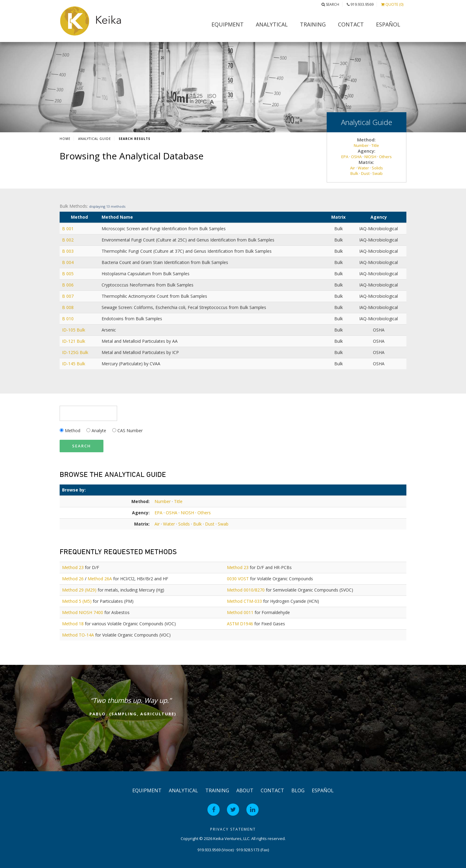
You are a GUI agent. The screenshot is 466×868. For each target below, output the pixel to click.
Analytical (272, 24)
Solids (377, 168)
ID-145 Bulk (74, 364)
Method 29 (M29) (79, 590)
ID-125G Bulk (75, 352)
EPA (345, 157)
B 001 (68, 229)
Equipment (228, 24)
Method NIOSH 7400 (83, 612)
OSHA (356, 157)
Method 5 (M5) (77, 601)
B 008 (68, 307)
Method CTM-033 (244, 601)
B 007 (68, 296)
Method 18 (73, 624)
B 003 (68, 251)
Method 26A (100, 579)
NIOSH (370, 157)
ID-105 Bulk (74, 330)
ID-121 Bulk (74, 341)
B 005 (68, 274)
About (245, 790)
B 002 (68, 240)
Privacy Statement (233, 829)
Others (385, 157)
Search (330, 4)
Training (313, 24)
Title (375, 145)
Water (363, 168)
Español (388, 24)
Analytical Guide (95, 139)
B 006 (68, 285)
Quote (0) (392, 4)
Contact (351, 24)
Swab (377, 173)
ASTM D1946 (240, 624)
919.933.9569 (360, 4)
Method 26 (73, 579)
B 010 (68, 319)
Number (361, 145)
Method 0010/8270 (246, 590)
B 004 (68, 262)
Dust (365, 173)
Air (353, 168)
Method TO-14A (78, 635)
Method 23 (73, 567)
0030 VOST (238, 579)
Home (65, 139)
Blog (298, 790)
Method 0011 (240, 612)
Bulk (354, 173)
